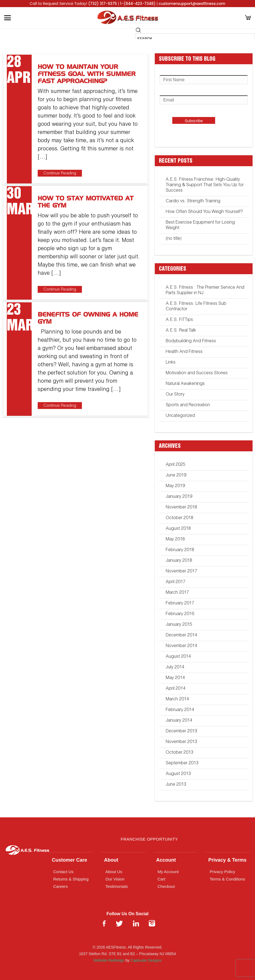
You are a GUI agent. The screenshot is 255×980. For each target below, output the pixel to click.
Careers (60, 886)
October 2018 (180, 518)
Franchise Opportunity (149, 839)
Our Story (175, 395)
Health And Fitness (184, 352)
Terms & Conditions (227, 879)
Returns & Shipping (71, 879)
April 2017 (176, 582)
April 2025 (176, 465)
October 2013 (180, 753)
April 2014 (176, 689)
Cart (161, 879)
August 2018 (178, 529)
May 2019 (175, 486)
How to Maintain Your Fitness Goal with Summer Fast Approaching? (87, 74)
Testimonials (117, 886)
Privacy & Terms (227, 860)
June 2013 (176, 785)
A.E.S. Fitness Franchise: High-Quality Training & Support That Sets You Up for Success (205, 185)
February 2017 (180, 604)
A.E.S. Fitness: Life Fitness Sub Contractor (196, 307)
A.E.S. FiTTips (179, 320)
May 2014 (175, 678)
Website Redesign (109, 960)
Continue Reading (60, 173)
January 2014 (179, 721)
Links (171, 363)
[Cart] (248, 18)
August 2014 (178, 657)
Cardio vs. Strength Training (193, 201)
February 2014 (180, 710)
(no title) (174, 239)
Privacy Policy (222, 872)
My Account (168, 872)
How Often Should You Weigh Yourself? (204, 212)
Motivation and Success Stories (197, 373)
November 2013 (181, 742)
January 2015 (179, 625)
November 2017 (181, 572)
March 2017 (177, 593)
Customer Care (69, 860)
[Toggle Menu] (8, 18)
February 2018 (180, 550)
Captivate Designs (146, 960)
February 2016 (180, 614)
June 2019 (176, 476)
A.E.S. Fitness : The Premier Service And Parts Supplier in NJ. (205, 291)
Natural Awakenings (185, 384)
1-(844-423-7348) (138, 4)
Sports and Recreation (188, 405)
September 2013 (182, 763)
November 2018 (181, 508)
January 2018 (179, 561)
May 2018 (175, 540)
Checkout (166, 886)
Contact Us (63, 872)
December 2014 (181, 636)
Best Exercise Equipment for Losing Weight (200, 226)
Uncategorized (180, 416)
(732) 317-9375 (103, 4)
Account (166, 860)
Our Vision (115, 879)
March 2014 (177, 700)
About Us (114, 872)
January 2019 (179, 497)
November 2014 (181, 646)
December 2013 (181, 732)
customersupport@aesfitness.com (192, 4)
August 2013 (178, 774)
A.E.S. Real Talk (181, 331)
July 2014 (175, 668)
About (111, 860)
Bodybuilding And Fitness (191, 341)
